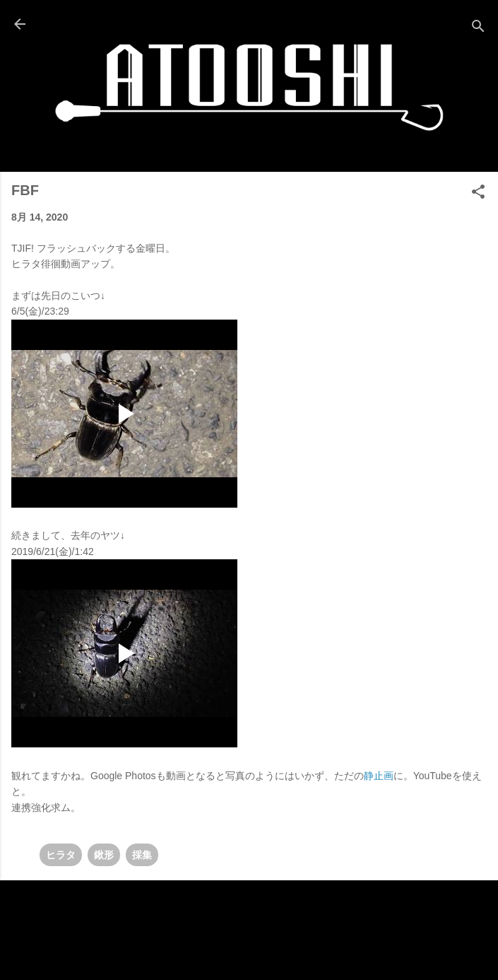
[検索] (478, 29)
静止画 (379, 776)
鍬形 (104, 855)
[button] (478, 194)
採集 (142, 855)
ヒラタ (61, 855)
